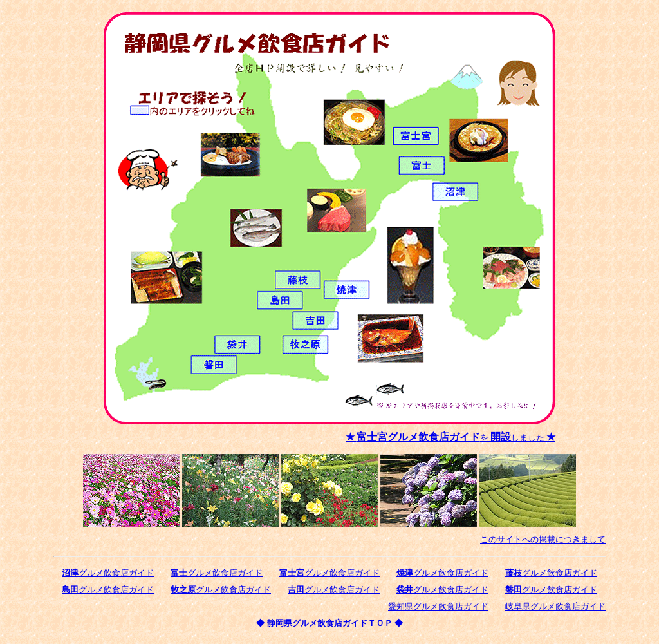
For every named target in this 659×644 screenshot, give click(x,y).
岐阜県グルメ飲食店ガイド (555, 606)
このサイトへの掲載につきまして (543, 539)
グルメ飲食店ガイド (108, 573)
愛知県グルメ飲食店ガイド (438, 606)
